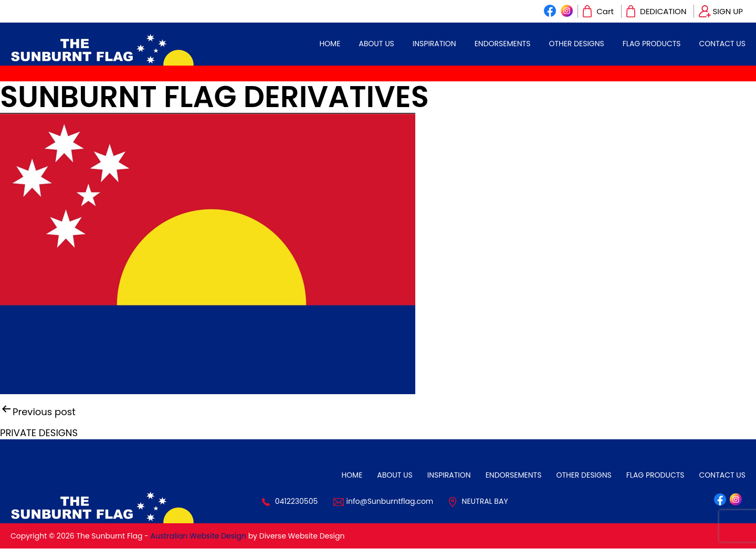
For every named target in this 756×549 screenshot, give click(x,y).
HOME (330, 44)
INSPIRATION (434, 44)
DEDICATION (663, 11)
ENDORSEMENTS (503, 44)
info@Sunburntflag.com (390, 501)
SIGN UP (728, 11)
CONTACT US (722, 44)
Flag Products (652, 44)
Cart (605, 11)
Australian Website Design (198, 536)
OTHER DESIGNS (576, 44)
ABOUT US (376, 44)
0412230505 (297, 501)
